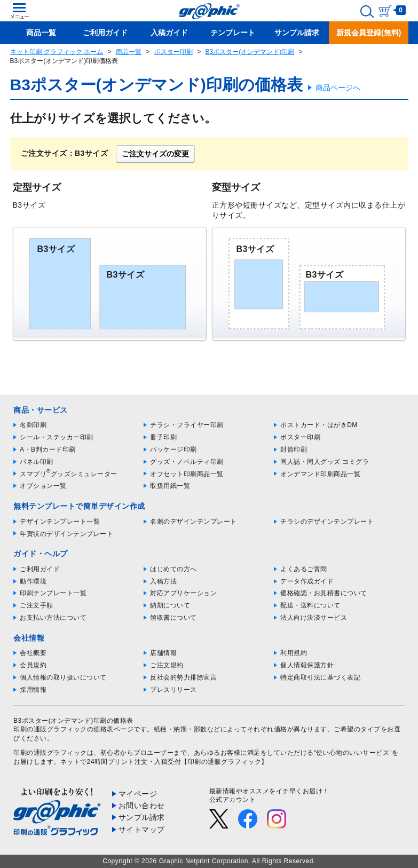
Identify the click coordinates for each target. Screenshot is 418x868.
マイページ (138, 794)
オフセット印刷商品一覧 (187, 474)
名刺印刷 (33, 425)
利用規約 (294, 653)
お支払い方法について (53, 618)
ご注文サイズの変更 (155, 154)
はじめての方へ (173, 569)
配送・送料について (310, 605)
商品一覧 (129, 52)
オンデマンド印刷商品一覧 (320, 474)
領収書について (173, 618)
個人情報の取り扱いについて (63, 677)
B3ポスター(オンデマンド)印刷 (250, 52)
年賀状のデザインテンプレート (66, 534)
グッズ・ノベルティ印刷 (187, 462)
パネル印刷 (37, 462)
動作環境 (33, 581)
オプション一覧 (43, 486)
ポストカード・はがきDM (319, 425)
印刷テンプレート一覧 (53, 593)
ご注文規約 (167, 665)
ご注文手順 (37, 605)
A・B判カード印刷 (48, 449)
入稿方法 (163, 581)
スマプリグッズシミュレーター (69, 474)
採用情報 (33, 690)
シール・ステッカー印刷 (57, 437)
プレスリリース (173, 690)
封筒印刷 (294, 449)
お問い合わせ (142, 806)
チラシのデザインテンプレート (327, 522)
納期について (170, 605)
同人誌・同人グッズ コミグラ (325, 462)
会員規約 (33, 665)
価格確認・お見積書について (324, 593)
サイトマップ (142, 830)
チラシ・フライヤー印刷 (187, 425)
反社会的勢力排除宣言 (183, 677)
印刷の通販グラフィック (50, 753)
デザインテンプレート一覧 (60, 522)
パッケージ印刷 (173, 449)
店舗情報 (163, 653)
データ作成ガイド (307, 581)
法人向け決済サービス (314, 618)
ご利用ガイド (40, 569)
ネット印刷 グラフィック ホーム (57, 52)
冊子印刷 (163, 437)
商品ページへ (338, 88)
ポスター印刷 (173, 52)
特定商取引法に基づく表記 (320, 677)
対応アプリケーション (183, 593)
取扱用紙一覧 (170, 486)
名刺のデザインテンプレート (194, 522)
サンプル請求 (142, 817)
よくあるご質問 (304, 569)
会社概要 (33, 653)
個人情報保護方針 (307, 665)
